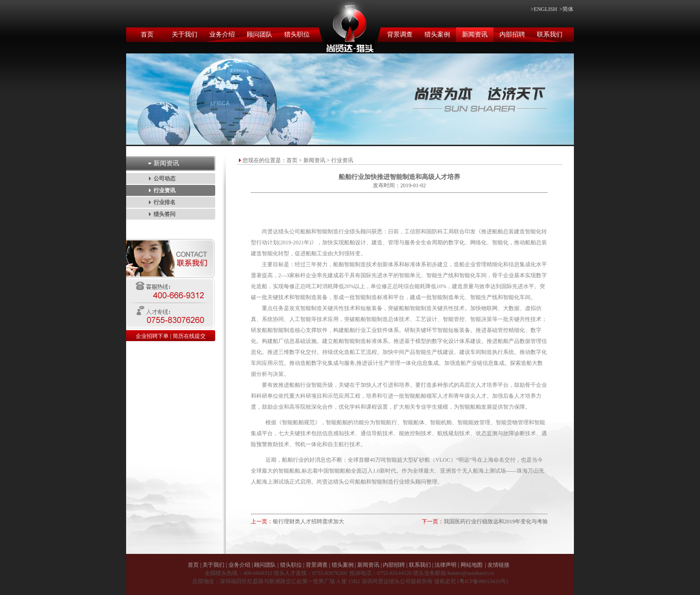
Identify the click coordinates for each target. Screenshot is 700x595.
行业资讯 (164, 190)
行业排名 (164, 202)
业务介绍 (222, 34)
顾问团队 (260, 34)
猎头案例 (437, 34)
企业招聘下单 (152, 336)
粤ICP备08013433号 (483, 581)
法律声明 (445, 565)
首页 (147, 34)
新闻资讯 (475, 34)
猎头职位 (297, 34)
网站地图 (472, 565)
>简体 (566, 9)
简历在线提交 (189, 336)
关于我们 (185, 34)
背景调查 (400, 34)
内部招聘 (512, 34)
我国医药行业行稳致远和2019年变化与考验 (496, 521)
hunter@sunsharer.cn (470, 573)
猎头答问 (164, 214)
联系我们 (550, 34)
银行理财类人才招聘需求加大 (308, 521)
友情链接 (498, 565)
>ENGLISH (544, 9)
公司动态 (164, 179)
